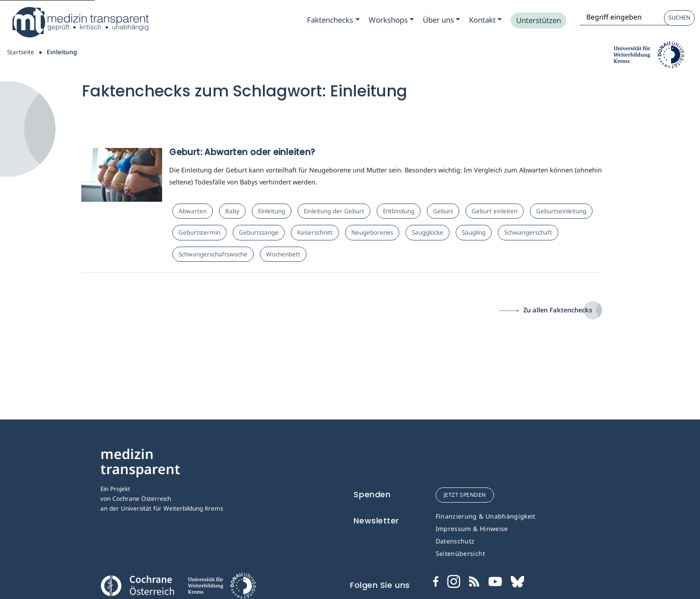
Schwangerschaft (528, 232)
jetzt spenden (465, 495)
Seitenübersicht (460, 553)
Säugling (474, 232)
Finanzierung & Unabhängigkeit (486, 516)
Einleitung (272, 211)
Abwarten (193, 211)
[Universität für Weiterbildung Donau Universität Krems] (222, 588)
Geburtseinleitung (561, 211)
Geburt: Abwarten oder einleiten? (242, 152)
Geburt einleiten (495, 211)
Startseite (21, 52)
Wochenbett (283, 254)
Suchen (679, 18)
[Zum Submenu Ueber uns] (441, 20)
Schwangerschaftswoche (213, 254)
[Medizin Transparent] (80, 22)
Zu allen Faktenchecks (558, 310)
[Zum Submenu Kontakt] (485, 20)
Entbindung (399, 211)
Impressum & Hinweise (472, 529)
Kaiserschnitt (315, 232)
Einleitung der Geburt (334, 211)
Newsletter (376, 521)
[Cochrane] (137, 585)
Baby (232, 211)
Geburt (443, 211)
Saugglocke (428, 232)
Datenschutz (455, 541)
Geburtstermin (199, 232)
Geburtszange (259, 232)
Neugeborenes (372, 232)
